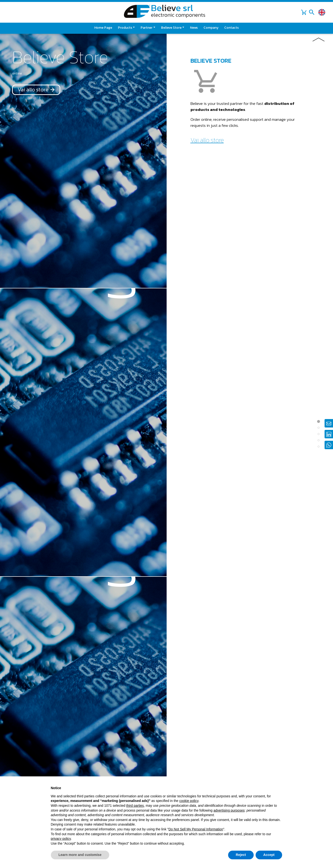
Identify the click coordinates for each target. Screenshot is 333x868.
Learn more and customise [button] (80, 855)
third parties (135, 806)
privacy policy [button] (61, 839)
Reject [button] (241, 855)
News (194, 28)
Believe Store (171, 28)
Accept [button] (269, 855)
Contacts (231, 28)
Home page (103, 28)
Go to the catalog (213, 313)
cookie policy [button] (189, 801)
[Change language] (322, 12)
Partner (146, 28)
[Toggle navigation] (312, 12)
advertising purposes (229, 810)
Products (125, 28)
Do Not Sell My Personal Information (196, 829)
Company (211, 28)
